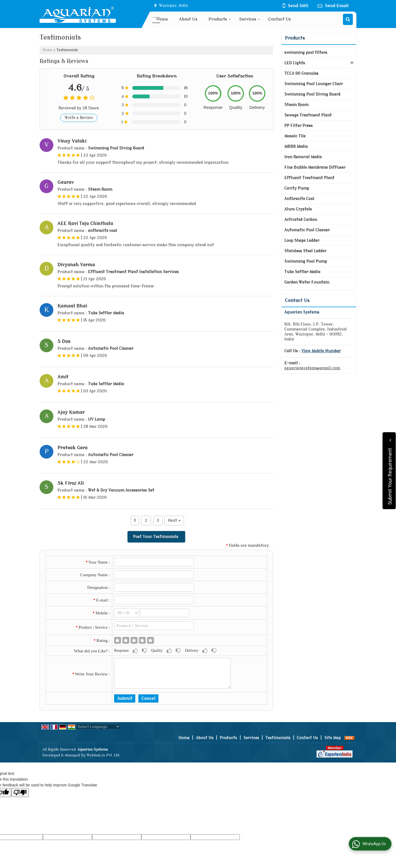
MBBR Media (296, 147)
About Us (188, 19)
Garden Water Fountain (307, 282)
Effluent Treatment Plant (309, 178)
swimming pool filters (306, 53)
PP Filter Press (299, 126)
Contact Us (279, 19)
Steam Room (296, 105)
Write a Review (79, 118)
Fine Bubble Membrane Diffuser (315, 167)
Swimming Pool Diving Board (312, 94)
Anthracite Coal (299, 199)
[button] (321, 351)
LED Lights (295, 63)
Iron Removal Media (303, 157)
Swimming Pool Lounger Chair (314, 84)
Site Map (332, 738)
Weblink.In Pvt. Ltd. (103, 755)
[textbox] (154, 626)
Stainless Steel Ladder (305, 251)
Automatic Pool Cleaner (307, 230)
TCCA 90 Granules (301, 74)
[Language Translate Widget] (98, 727)
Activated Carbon (301, 220)
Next (174, 521)
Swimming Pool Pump (306, 261)
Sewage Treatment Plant (308, 115)
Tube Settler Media (302, 272)
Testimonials (278, 738)
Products (220, 19)
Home (162, 19)
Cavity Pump (297, 188)
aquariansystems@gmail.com (312, 368)
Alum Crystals (298, 209)
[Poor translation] (20, 793)
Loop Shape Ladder (302, 241)
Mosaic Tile (295, 136)
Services (250, 19)
